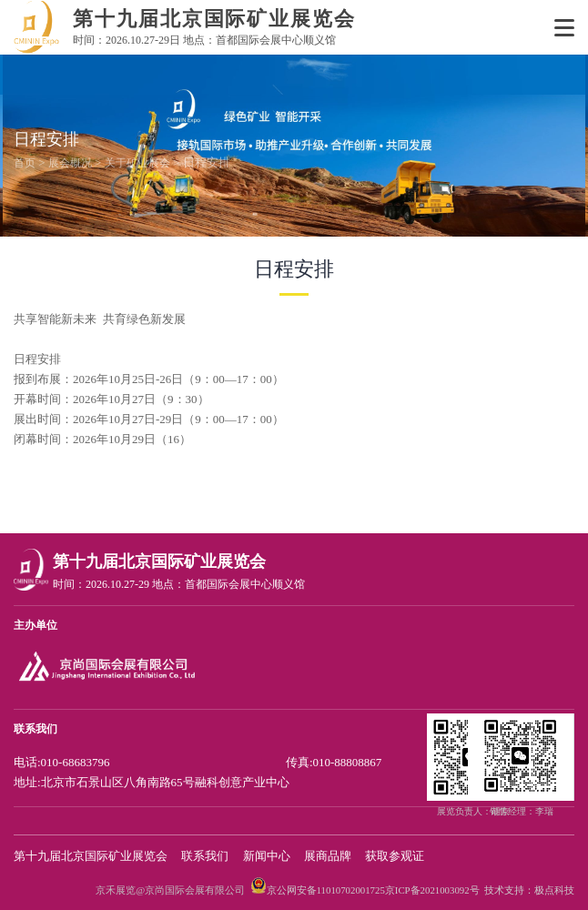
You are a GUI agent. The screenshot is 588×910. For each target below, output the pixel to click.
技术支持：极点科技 (529, 890)
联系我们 (205, 856)
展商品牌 (328, 856)
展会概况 (70, 163)
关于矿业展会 (137, 163)
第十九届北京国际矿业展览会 (91, 856)
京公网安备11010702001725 (326, 890)
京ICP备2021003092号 (432, 890)
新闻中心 (267, 856)
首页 (25, 163)
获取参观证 (395, 856)
